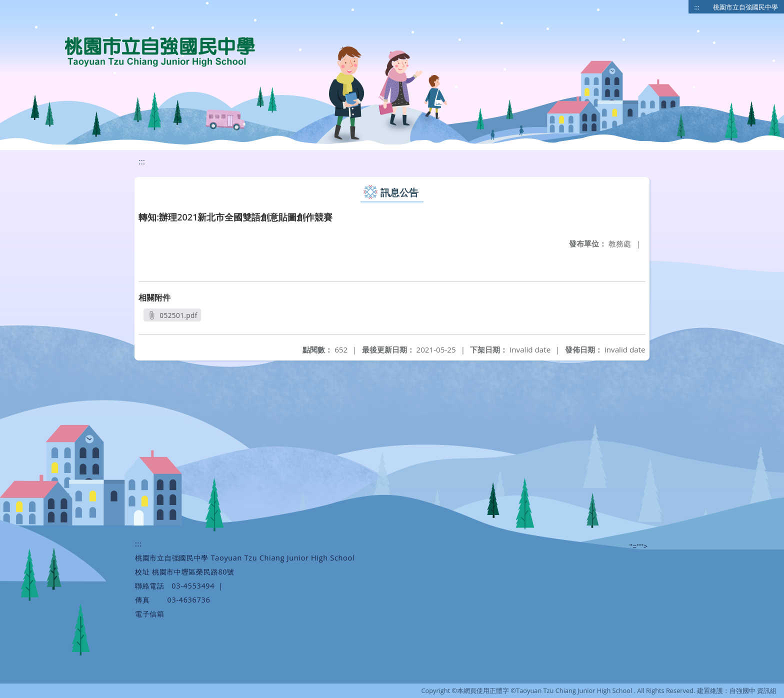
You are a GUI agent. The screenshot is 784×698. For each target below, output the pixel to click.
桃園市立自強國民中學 (745, 7)
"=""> (639, 546)
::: (697, 7)
